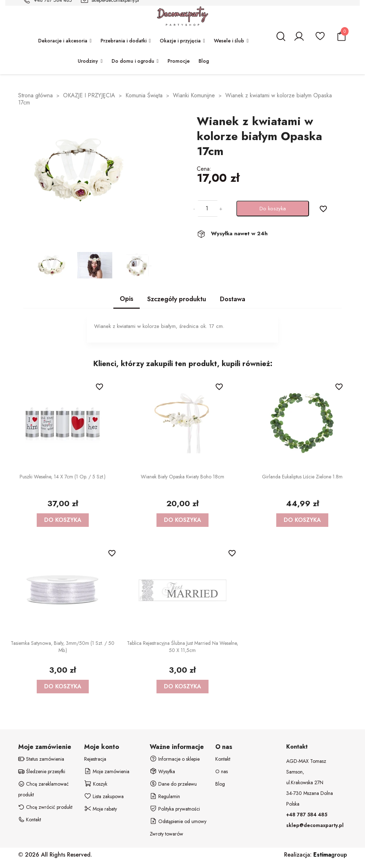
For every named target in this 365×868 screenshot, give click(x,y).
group (330, 855)
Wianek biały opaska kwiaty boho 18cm (182, 477)
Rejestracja (95, 759)
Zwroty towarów (166, 834)
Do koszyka (273, 209)
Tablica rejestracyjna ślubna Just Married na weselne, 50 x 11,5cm (182, 647)
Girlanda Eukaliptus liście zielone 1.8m (302, 477)
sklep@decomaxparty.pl (315, 825)
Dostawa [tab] (233, 299)
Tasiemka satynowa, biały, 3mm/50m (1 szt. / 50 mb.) (63, 647)
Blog (220, 784)
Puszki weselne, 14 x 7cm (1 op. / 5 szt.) (63, 477)
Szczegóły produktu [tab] (177, 299)
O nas (222, 771)
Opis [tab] (127, 299)
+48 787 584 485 (307, 815)
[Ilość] (207, 209)
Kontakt (223, 759)
